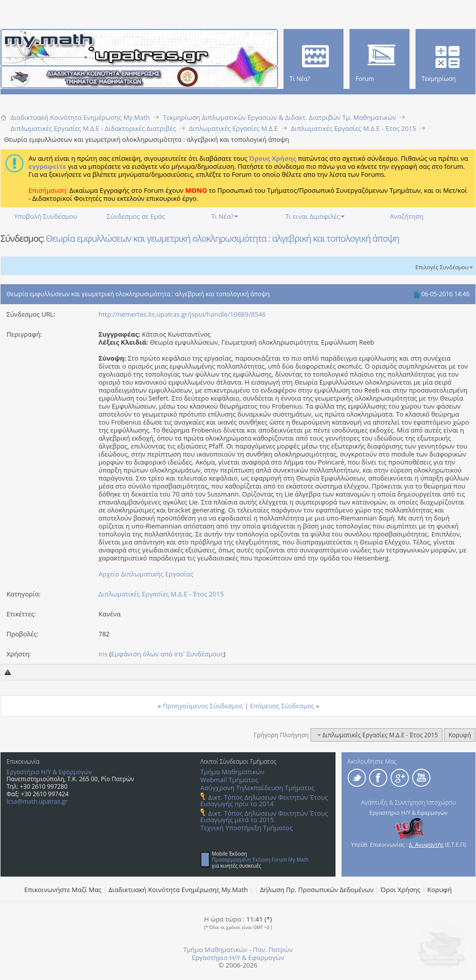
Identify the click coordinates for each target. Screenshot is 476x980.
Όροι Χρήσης (400, 890)
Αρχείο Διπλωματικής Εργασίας (146, 574)
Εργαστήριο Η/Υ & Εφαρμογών (49, 772)
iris (103, 654)
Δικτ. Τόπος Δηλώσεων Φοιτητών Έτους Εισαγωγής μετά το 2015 (264, 816)
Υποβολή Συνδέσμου (45, 216)
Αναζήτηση (407, 216)
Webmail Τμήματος (229, 780)
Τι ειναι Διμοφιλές (313, 216)
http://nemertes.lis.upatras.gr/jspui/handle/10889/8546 (182, 314)
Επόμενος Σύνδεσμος (282, 706)
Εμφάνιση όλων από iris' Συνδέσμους (167, 654)
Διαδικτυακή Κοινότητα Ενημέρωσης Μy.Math (178, 890)
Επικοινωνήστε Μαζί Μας (63, 890)
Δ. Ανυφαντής (426, 844)
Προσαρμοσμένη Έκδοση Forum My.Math (260, 860)
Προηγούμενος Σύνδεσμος (203, 706)
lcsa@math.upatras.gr (37, 801)
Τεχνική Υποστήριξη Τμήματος (247, 828)
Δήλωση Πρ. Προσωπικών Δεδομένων (317, 890)
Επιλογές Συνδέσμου (442, 267)
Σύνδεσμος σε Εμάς (136, 216)
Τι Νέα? (223, 216)
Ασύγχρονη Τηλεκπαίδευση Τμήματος (257, 788)
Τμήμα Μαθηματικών (232, 772)
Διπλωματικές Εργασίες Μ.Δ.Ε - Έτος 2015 (161, 594)
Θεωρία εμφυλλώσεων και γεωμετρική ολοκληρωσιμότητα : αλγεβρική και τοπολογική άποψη (222, 238)
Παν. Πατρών (273, 950)
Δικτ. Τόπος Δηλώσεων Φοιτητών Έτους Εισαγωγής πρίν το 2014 (264, 800)
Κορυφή (460, 735)
